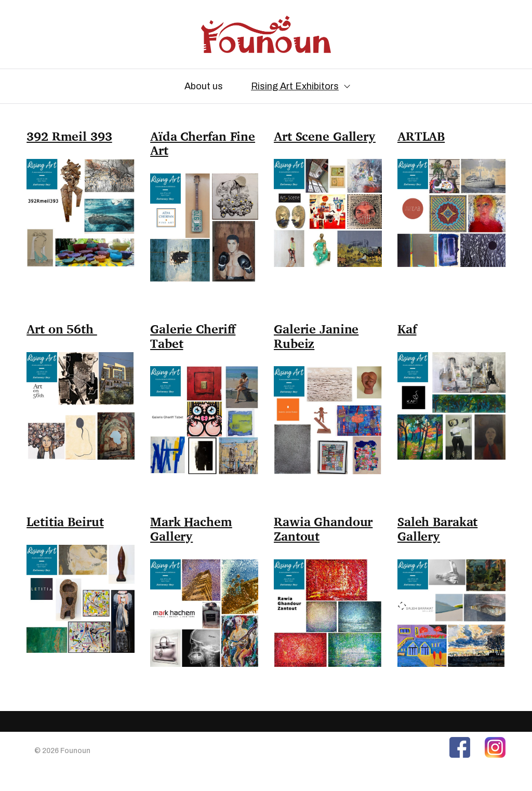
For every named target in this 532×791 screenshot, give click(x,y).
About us (204, 86)
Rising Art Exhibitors (295, 86)
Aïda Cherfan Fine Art (203, 144)
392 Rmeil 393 (69, 136)
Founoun (75, 751)
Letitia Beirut (65, 522)
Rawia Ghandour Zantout (323, 529)
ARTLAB (421, 136)
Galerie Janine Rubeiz (316, 336)
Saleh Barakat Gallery (437, 529)
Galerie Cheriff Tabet (193, 336)
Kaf (407, 329)
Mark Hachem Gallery (191, 529)
